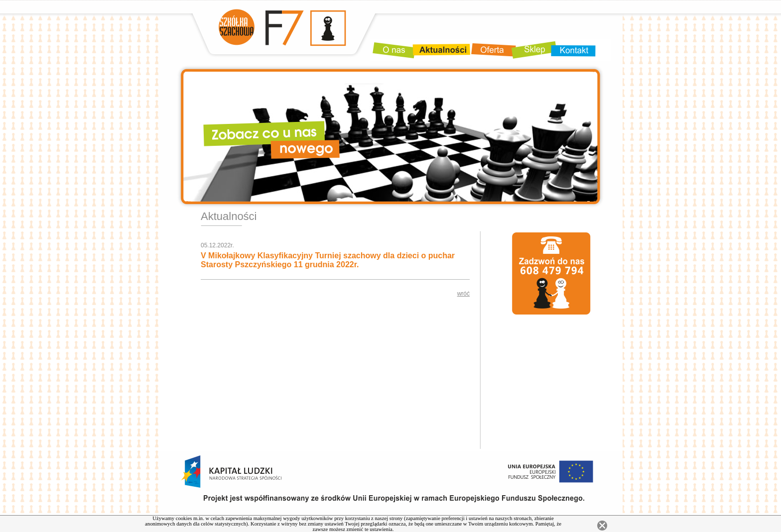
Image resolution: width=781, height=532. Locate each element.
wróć (463, 294)
